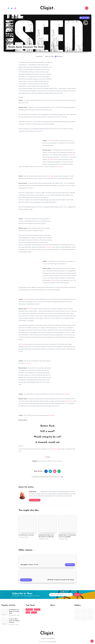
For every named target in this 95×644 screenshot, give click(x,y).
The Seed (51, 141)
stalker (49, 461)
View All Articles (35, 500)
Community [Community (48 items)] (29, 610)
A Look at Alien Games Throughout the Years (14, 621)
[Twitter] (12, 8)
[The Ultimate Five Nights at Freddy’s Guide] (4, 611)
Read (49, 457)
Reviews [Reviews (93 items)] (34, 612)
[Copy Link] (47, 477)
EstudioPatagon (52, 642)
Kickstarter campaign (56, 449)
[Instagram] (15, 8)
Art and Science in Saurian (26, 535)
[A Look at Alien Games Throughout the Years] (4, 621)
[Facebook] (8, 8)
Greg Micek (33, 492)
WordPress (51, 638)
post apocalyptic (43, 461)
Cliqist (47, 8)
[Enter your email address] (61, 595)
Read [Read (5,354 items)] (28, 612)
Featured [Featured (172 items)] (37, 610)
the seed (54, 461)
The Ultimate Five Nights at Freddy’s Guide (14, 611)
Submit (77, 595)
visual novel (60, 461)
